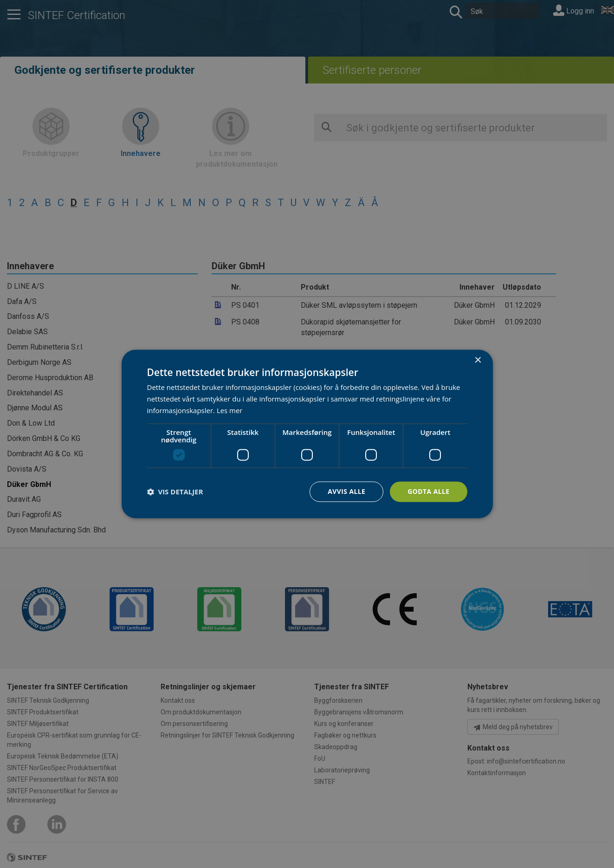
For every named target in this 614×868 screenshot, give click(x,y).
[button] (175, 492)
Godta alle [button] (428, 491)
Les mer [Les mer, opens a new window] (230, 410)
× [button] (478, 360)
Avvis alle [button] (346, 491)
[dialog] (307, 434)
